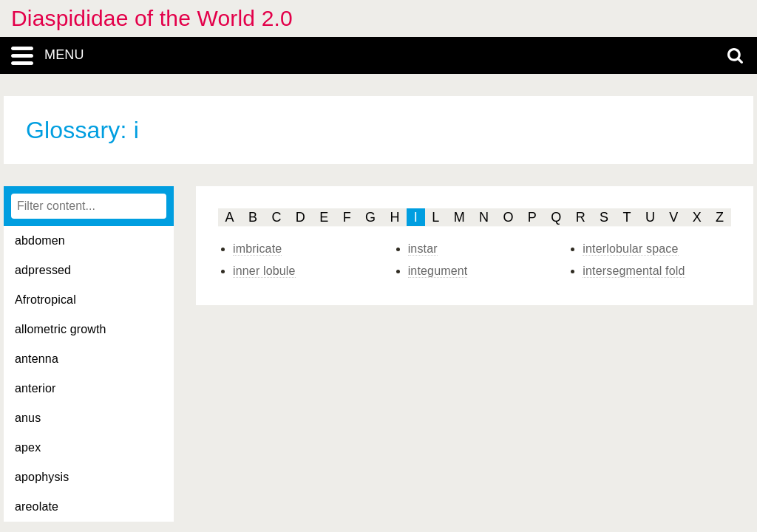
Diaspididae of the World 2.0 (152, 18)
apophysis (42, 477)
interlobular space (630, 249)
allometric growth (61, 329)
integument (438, 271)
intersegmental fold (634, 271)
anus (28, 418)
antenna (37, 359)
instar (423, 249)
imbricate (257, 249)
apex (28, 447)
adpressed (43, 270)
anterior (35, 388)
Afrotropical (45, 300)
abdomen (40, 241)
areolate (37, 507)
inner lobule (264, 271)
